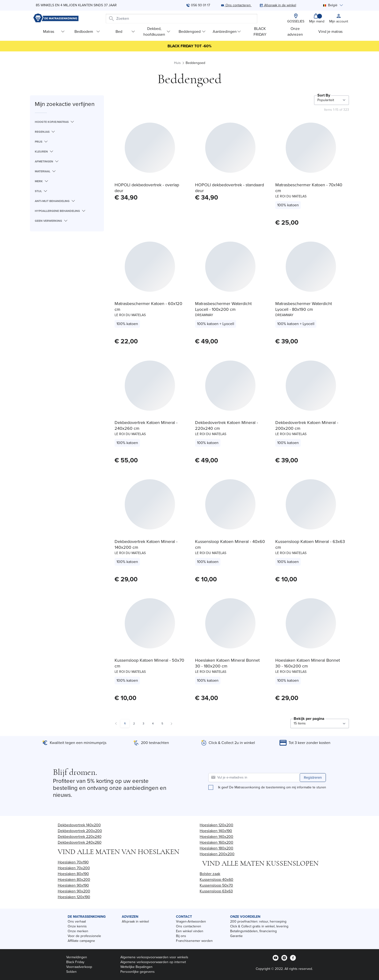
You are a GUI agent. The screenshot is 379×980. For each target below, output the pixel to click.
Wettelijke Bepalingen (136, 967)
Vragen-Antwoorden (191, 921)
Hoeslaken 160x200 (216, 842)
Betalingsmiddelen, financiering (253, 931)
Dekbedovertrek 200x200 (80, 831)
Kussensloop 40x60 (216, 879)
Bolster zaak (210, 874)
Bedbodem (87, 31)
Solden (71, 972)
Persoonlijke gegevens (138, 972)
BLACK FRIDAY (260, 31)
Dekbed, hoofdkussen (157, 31)
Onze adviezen (295, 31)
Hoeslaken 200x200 (217, 854)
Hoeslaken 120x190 (74, 897)
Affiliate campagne (81, 941)
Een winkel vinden (190, 931)
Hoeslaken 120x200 (216, 825)
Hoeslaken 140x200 (216, 837)
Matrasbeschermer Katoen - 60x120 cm (148, 306)
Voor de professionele (84, 936)
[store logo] (56, 18)
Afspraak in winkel (135, 921)
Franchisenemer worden (194, 941)
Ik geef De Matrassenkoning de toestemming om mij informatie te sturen (272, 787)
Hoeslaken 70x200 (74, 868)
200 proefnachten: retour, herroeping (258, 921)
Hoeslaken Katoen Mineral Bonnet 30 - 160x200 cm (308, 663)
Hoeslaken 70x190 (73, 862)
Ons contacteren (189, 926)
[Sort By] (332, 100)
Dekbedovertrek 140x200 (79, 825)
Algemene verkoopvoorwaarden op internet (153, 962)
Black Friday (75, 962)
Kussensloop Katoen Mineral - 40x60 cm (230, 544)
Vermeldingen (77, 957)
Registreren (313, 778)
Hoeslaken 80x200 (74, 879)
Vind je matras (330, 31)
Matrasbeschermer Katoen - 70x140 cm (309, 188)
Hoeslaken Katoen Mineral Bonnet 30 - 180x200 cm (227, 663)
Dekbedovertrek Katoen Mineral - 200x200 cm (307, 425)
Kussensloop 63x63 (216, 891)
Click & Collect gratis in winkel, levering (259, 926)
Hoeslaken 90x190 (73, 885)
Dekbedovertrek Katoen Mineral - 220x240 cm (226, 425)
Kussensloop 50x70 (216, 885)
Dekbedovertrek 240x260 (80, 842)
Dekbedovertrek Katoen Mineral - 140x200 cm (146, 544)
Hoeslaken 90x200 (74, 891)
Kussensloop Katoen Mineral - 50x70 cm (149, 663)
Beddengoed (192, 31)
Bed (125, 31)
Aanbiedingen (227, 31)
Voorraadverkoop (79, 967)
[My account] (339, 19)
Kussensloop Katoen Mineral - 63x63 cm (310, 544)
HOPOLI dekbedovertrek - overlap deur (147, 188)
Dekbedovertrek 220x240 (80, 837)
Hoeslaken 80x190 (73, 874)
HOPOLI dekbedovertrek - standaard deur (230, 188)
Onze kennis (77, 926)
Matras (54, 31)
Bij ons (181, 936)
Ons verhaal (77, 921)
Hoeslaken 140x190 (216, 831)
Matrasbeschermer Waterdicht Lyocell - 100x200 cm (223, 306)
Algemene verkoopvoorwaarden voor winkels (154, 957)
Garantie (236, 936)
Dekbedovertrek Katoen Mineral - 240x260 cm (146, 425)
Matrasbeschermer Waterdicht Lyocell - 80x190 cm (304, 306)
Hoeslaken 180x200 (216, 848)
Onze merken (78, 931)
